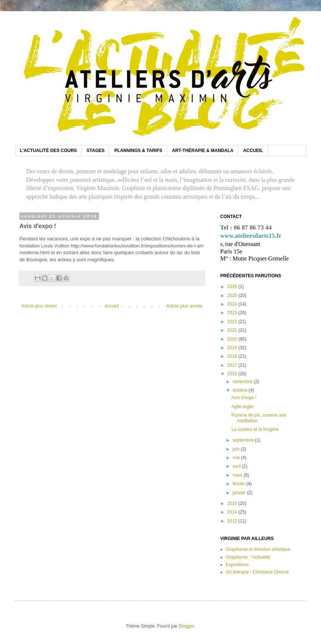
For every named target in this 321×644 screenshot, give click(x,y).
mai (237, 458)
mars (238, 475)
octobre (241, 390)
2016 (233, 374)
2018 (233, 356)
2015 (233, 503)
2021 (233, 330)
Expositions (237, 565)
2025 (233, 296)
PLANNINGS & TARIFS (138, 151)
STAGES (96, 151)
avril (237, 466)
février (239, 484)
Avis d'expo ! (244, 398)
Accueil (112, 306)
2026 (233, 287)
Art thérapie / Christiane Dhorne (257, 572)
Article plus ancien (185, 306)
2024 (233, 304)
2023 (233, 313)
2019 (233, 348)
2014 (233, 512)
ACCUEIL (253, 151)
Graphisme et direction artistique (258, 549)
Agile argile (242, 407)
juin (237, 449)
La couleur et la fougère (255, 429)
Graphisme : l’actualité (248, 557)
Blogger (186, 626)
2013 (233, 521)
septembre (244, 440)
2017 (233, 365)
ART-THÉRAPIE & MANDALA (203, 151)
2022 (233, 322)
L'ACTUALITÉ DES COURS (48, 151)
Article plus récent (39, 306)
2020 (233, 339)
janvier (240, 493)
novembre (243, 382)
